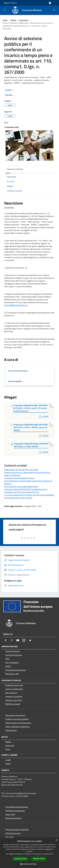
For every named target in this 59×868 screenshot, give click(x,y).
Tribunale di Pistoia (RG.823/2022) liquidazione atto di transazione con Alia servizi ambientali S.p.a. (26, 491)
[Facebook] (6, 640)
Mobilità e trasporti (13, 704)
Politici (8, 666)
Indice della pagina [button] (15, 169)
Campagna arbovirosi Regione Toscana (19, 478)
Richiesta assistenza (13, 818)
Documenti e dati (12, 674)
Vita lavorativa (11, 693)
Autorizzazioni (11, 730)
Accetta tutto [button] (20, 859)
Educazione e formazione (15, 715)
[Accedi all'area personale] (50, 3)
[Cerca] (54, 10)
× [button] (56, 840)
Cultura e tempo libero (14, 689)
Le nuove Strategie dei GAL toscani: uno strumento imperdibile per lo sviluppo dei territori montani (29, 496)
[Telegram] (30, 640)
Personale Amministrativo (16, 670)
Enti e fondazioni (12, 662)
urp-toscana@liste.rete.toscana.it (26, 304)
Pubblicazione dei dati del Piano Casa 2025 (21, 470)
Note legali (10, 837)
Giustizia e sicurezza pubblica (17, 719)
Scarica (43, 416)
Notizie (8, 742)
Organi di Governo (13, 651)
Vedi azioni (10, 95)
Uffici (7, 659)
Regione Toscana (10, 3)
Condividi (10, 90)
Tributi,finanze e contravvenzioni (18, 723)
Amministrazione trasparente (17, 829)
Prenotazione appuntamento (17, 807)
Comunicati (24, 20)
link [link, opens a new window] (52, 854)
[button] (30, 864)
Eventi (8, 764)
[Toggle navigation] (5, 10)
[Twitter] (12, 640)
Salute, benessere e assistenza (18, 727)
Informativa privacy (13, 833)
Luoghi (8, 760)
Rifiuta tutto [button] (39, 859)
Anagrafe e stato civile (14, 685)
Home (5, 20)
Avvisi (8, 749)
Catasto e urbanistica (14, 700)
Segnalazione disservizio (15, 811)
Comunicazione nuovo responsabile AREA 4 (21, 486)
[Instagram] (24, 640)
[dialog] (29, 853)
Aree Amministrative (14, 655)
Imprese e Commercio (14, 696)
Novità (13, 20)
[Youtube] (18, 640)
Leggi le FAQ (10, 814)
